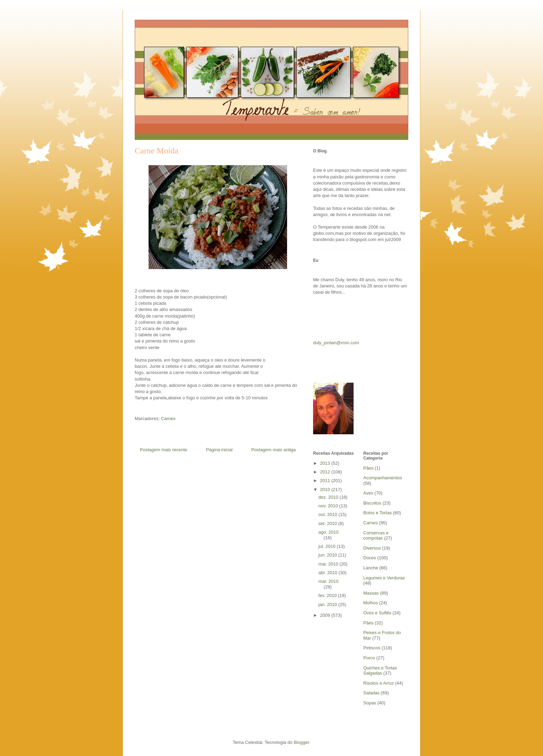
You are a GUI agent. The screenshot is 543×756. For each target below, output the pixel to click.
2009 (326, 615)
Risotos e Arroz (379, 683)
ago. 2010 (329, 532)
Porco (369, 658)
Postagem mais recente (164, 450)
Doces (370, 558)
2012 (326, 472)
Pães (368, 623)
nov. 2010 (329, 506)
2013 (326, 463)
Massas (371, 593)
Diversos (372, 548)
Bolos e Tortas (377, 513)
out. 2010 (329, 514)
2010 (326, 490)
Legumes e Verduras (384, 578)
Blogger (301, 742)
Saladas (371, 693)
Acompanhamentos (383, 478)
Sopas (370, 703)
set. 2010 (328, 523)
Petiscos (372, 648)
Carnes (168, 419)
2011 (326, 481)
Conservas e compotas (376, 536)
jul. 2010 (328, 546)
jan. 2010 (328, 604)
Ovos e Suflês (377, 613)
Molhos (371, 603)
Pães (368, 468)
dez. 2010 (329, 497)
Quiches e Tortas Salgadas (380, 671)
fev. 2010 (328, 595)
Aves (368, 493)
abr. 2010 (329, 573)
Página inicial (219, 450)
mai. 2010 (329, 564)
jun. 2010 (328, 555)
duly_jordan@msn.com (336, 343)
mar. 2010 (329, 581)
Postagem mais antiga (273, 450)
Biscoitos (372, 503)
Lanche (371, 568)
